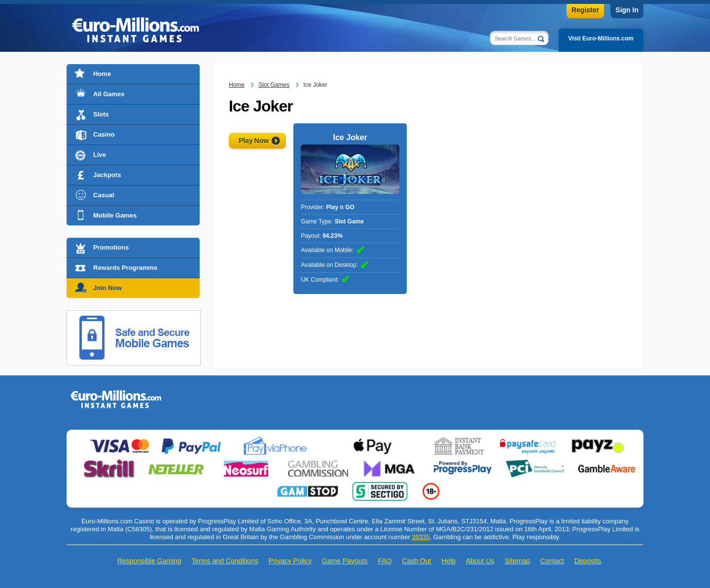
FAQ (385, 561)
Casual (104, 195)
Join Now (107, 288)
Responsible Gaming (149, 561)
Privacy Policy (290, 561)
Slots (101, 114)
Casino (104, 134)
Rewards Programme (125, 268)
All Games (109, 94)
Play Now (254, 141)
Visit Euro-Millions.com (601, 38)
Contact (552, 561)
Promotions (111, 247)
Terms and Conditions (225, 561)
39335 (421, 537)
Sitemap (517, 561)
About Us (480, 561)
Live (100, 155)
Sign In (627, 10)
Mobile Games (115, 215)
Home (102, 74)
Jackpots (107, 175)
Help (448, 561)
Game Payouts (345, 561)
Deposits (588, 561)
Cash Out (416, 561)
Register (585, 10)
